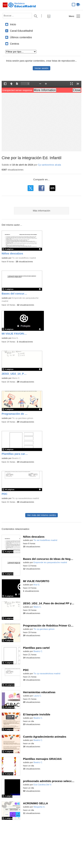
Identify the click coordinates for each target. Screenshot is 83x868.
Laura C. (37, 696)
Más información (42, 211)
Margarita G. (39, 807)
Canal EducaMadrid (21, 31)
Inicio (13, 24)
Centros (15, 44)
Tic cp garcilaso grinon (23, 418)
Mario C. (16, 378)
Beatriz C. (17, 458)
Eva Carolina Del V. (43, 785)
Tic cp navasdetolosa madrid (26, 498)
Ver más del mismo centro (41, 515)
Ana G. (15, 338)
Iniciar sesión (41, 68)
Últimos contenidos (21, 37)
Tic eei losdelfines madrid (24, 258)
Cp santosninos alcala (49, 165)
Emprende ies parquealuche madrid (50, 562)
